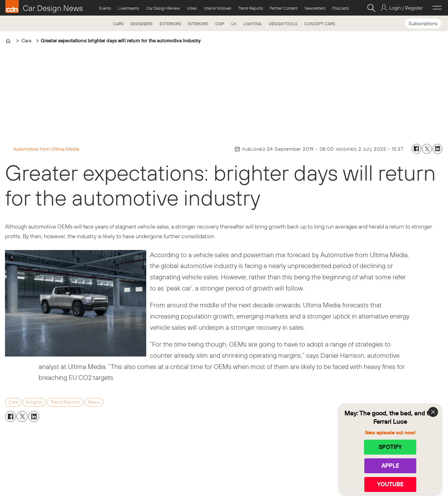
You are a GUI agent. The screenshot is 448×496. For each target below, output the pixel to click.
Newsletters (315, 8)
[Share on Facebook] (417, 149)
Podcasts (341, 8)
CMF (220, 24)
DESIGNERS (141, 24)
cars (13, 402)
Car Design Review (163, 8)
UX (234, 24)
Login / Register (406, 8)
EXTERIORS (170, 24)
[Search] (371, 8)
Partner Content (284, 8)
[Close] (433, 412)
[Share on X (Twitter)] (427, 149)
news (94, 402)
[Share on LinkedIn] (437, 149)
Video (192, 8)
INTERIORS (198, 24)
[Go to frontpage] (44, 7)
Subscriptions (423, 23)
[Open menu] (437, 8)
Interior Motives (218, 8)
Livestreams (128, 8)
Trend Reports (250, 8)
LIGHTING (252, 24)
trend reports (65, 402)
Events (105, 8)
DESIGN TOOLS (283, 24)
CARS (118, 24)
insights (34, 402)
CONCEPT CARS (320, 24)
